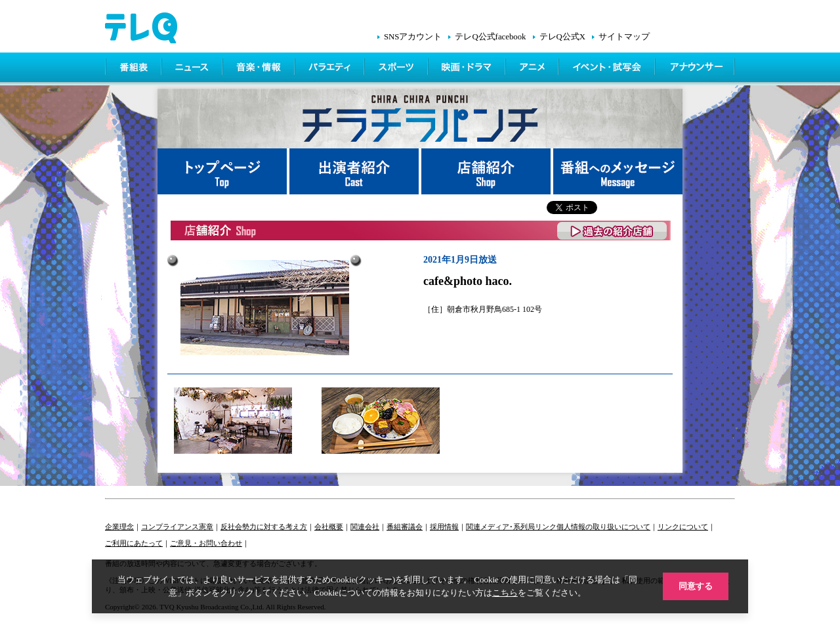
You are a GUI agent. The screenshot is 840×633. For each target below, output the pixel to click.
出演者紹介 (355, 171)
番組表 (134, 69)
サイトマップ (624, 37)
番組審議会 (405, 527)
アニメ (533, 69)
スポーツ (397, 69)
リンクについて (683, 527)
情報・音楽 (260, 69)
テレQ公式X (562, 37)
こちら (505, 593)
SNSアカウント (413, 37)
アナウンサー (696, 69)
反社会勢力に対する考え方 (264, 527)
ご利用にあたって (134, 543)
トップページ (223, 171)
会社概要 (329, 527)
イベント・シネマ (608, 69)
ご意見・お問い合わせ (206, 543)
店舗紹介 (487, 171)
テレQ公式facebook (490, 37)
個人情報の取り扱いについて (603, 527)
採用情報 (444, 527)
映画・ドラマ (468, 69)
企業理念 (119, 527)
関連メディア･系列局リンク (511, 527)
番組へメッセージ (618, 171)
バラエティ (331, 69)
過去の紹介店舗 (613, 231)
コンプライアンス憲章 (177, 527)
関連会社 (365, 527)
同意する (696, 586)
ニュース (193, 69)
